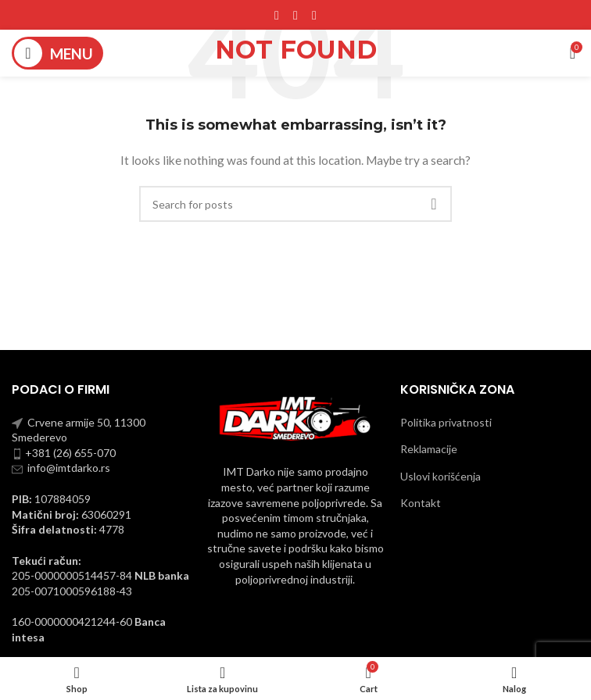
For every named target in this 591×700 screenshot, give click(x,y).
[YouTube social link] (314, 15)
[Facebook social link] (277, 15)
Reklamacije (429, 449)
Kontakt (421, 503)
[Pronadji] (295, 204)
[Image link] (296, 418)
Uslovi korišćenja (441, 476)
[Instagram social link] (295, 15)
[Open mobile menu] (57, 53)
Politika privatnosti (446, 422)
